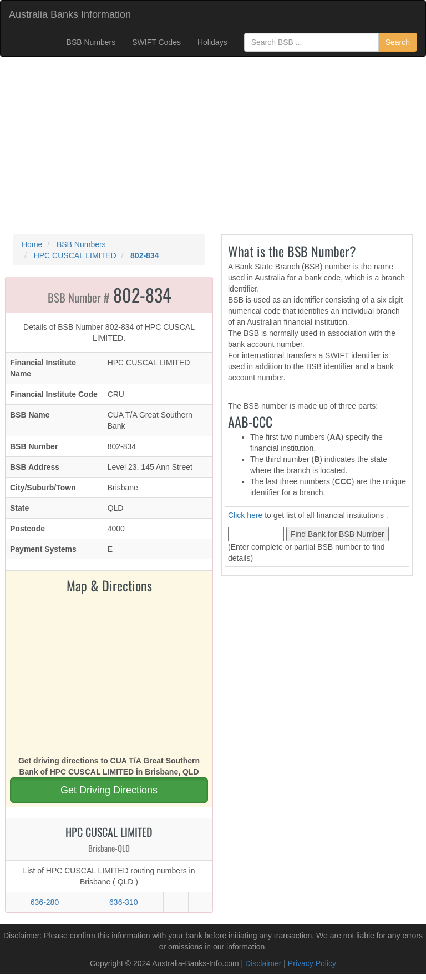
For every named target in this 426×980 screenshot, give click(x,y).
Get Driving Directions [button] (109, 790)
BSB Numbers (91, 42)
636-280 (45, 902)
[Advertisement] (213, 145)
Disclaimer (263, 963)
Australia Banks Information (70, 14)
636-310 (123, 902)
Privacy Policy (312, 963)
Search (398, 42)
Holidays (212, 42)
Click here (245, 515)
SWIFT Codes (156, 42)
